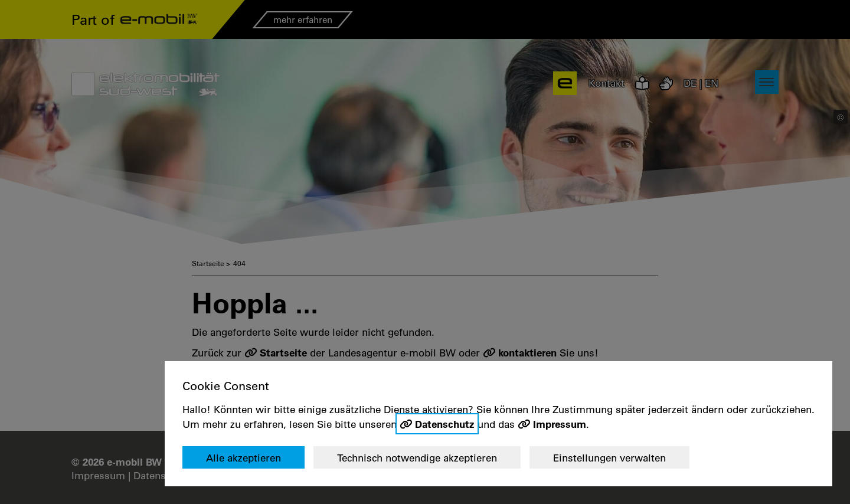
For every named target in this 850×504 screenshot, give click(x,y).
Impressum (560, 424)
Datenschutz (445, 424)
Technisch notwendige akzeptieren (417, 458)
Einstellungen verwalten (609, 458)
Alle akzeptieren (243, 458)
